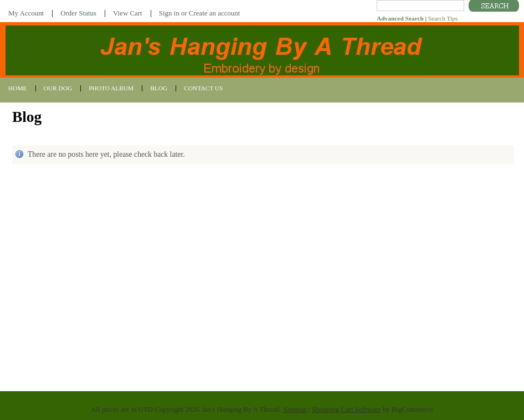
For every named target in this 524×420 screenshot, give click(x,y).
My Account (26, 13)
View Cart (128, 13)
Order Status (78, 13)
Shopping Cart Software (346, 409)
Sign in (169, 13)
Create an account (214, 13)
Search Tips (443, 18)
